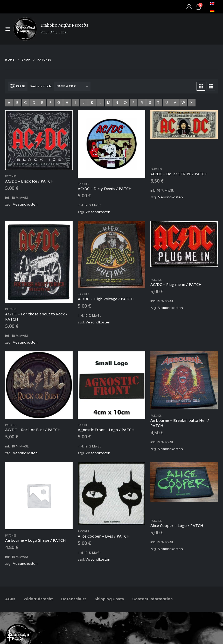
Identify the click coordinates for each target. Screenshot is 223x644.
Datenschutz (74, 599)
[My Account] (189, 7)
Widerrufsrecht (38, 599)
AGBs (10, 599)
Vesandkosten (25, 204)
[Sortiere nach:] (72, 86)
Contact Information (152, 599)
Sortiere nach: (41, 86)
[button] (9, 29)
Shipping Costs (109, 599)
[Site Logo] (25, 29)
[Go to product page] (39, 140)
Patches (11, 176)
